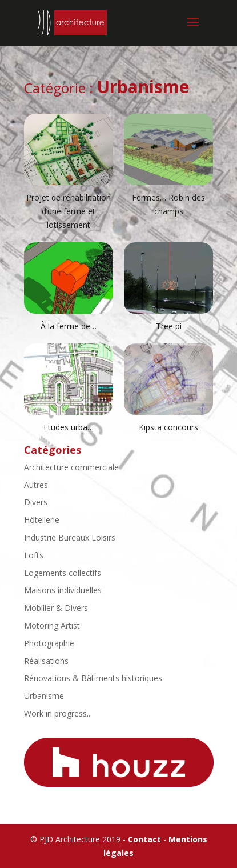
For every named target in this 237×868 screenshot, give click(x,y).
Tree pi (169, 326)
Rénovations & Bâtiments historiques (93, 678)
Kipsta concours (168, 427)
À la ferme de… (69, 326)
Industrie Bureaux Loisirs (70, 537)
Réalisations (46, 661)
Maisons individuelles (63, 590)
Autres (36, 485)
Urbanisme (44, 696)
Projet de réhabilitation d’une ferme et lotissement (69, 211)
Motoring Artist (52, 625)
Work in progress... (58, 713)
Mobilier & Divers (56, 608)
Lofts (34, 555)
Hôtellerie (42, 520)
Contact (144, 839)
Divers (36, 502)
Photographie (49, 643)
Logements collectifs (63, 573)
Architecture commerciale (71, 467)
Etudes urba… (69, 427)
